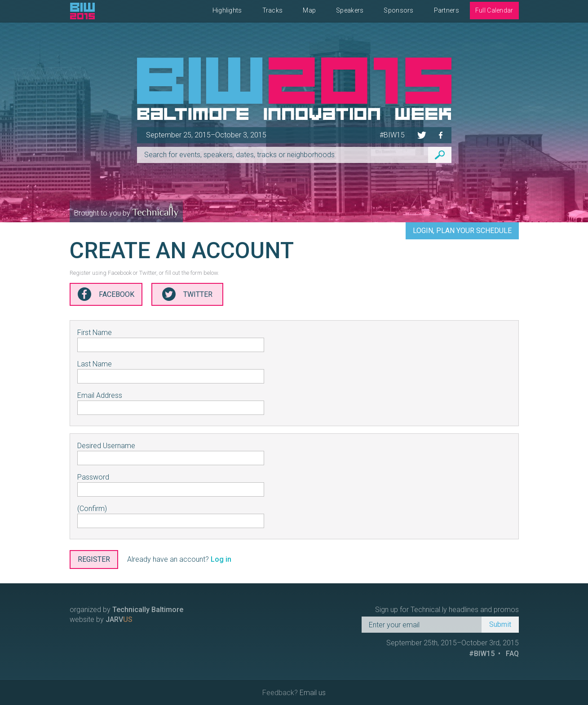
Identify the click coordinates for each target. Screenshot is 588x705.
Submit (500, 624)
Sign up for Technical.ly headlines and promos (447, 610)
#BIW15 (392, 135)
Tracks (273, 10)
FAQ (512, 654)
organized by (126, 610)
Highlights (227, 10)
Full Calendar (494, 10)
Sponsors (398, 10)
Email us (313, 693)
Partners (447, 10)
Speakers (350, 10)
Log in (221, 559)
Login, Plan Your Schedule (462, 231)
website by (101, 619)
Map (309, 10)
